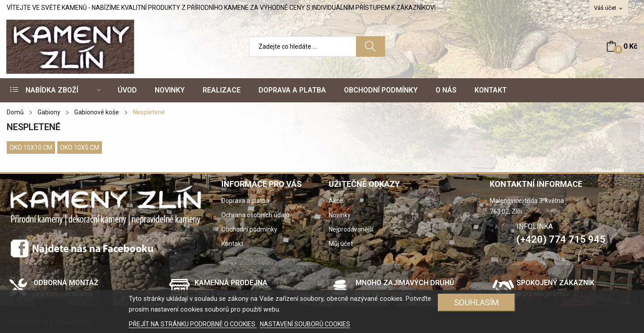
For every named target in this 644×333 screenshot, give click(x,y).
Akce (336, 201)
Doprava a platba (245, 201)
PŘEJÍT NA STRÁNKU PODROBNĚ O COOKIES (193, 324)
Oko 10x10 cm (31, 148)
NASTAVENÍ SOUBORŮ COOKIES (305, 324)
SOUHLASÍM (477, 302)
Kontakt (232, 244)
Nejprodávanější (351, 229)
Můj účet (341, 244)
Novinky (340, 215)
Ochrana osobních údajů (255, 215)
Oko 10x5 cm (80, 148)
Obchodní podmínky (249, 229)
